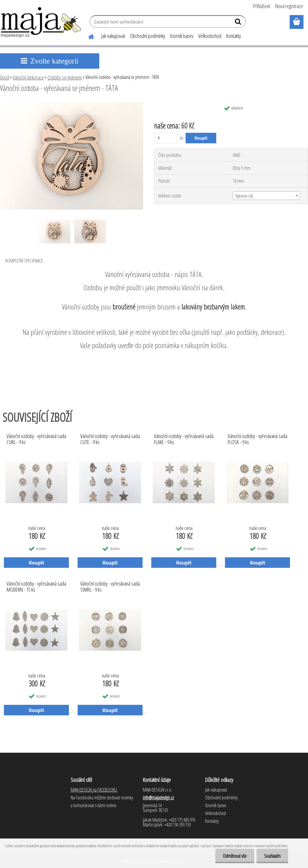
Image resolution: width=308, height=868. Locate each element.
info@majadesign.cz (158, 798)
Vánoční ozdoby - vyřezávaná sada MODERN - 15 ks (36, 587)
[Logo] (41, 22)
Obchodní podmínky (148, 36)
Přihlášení (262, 6)
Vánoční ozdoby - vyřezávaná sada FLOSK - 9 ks (257, 439)
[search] (239, 23)
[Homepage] (88, 36)
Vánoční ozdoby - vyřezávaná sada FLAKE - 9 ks (184, 439)
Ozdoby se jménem (65, 77)
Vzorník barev (182, 36)
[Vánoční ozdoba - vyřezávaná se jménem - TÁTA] (72, 104)
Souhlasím (272, 856)
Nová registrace (289, 6)
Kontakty (234, 36)
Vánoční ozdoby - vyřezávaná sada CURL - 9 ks (36, 439)
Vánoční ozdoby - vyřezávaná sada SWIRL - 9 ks (110, 587)
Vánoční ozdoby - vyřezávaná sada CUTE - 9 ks (110, 439)
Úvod (5, 77)
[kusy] (166, 138)
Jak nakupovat (113, 36)
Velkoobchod (210, 36)
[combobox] (266, 196)
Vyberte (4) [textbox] (244, 196)
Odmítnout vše (235, 856)
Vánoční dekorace (28, 77)
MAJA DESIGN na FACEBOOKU (94, 790)
